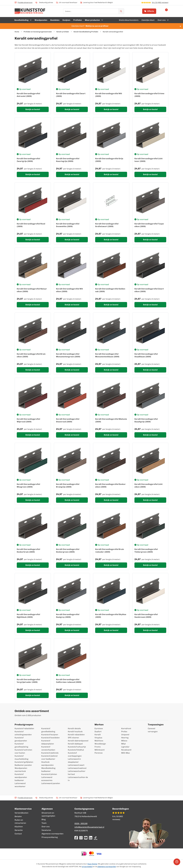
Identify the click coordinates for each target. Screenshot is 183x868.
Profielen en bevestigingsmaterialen (38, 32)
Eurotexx (99, 728)
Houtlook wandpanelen (47, 764)
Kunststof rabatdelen (24, 728)
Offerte (149, 11)
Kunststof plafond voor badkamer (49, 757)
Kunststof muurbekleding (21, 757)
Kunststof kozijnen (50, 735)
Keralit (98, 735)
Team (44, 823)
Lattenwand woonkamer (20, 785)
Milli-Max (125, 753)
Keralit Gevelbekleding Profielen (86, 32)
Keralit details (74, 728)
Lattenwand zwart (76, 765)
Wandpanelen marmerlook (21, 770)
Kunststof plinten (49, 774)
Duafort (98, 732)
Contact (18, 834)
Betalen (18, 816)
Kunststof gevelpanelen (21, 739)
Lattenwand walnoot (77, 768)
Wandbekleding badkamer (48, 770)
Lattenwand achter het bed (77, 773)
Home (17, 32)
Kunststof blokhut (76, 750)
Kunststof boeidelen (50, 738)
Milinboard (100, 750)
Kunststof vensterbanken (48, 748)
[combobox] (94, 11)
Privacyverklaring (50, 837)
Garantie (19, 830)
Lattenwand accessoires (47, 779)
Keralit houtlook (75, 732)
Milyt (124, 744)
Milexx (124, 741)
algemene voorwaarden (107, 867)
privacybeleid (87, 867)
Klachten (19, 827)
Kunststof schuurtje (77, 747)
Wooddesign (100, 744)
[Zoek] (121, 11)
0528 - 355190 (81, 824)
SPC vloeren (73, 738)
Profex (124, 732)
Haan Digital (92, 864)
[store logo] (30, 11)
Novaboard (126, 750)
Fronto (98, 747)
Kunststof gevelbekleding (48, 730)
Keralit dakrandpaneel (78, 741)
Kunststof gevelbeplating (21, 745)
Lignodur (125, 747)
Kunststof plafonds (50, 753)
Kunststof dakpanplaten (48, 742)
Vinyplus (98, 738)
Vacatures (46, 830)
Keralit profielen (63, 32)
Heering (125, 738)
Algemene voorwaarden (52, 834)
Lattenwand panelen (51, 783)
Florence (99, 753)
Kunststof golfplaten (24, 762)
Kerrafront (126, 728)
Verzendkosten (21, 813)
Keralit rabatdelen (76, 735)
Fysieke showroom (24, 2)
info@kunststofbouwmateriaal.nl (89, 827)
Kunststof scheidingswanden (23, 733)
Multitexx (99, 741)
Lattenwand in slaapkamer (74, 761)
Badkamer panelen (23, 765)
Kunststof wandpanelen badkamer (21, 777)
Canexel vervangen (151, 730)
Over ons (46, 827)
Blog (44, 819)
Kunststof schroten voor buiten (23, 751)
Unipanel (125, 735)
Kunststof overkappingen (75, 754)
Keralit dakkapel (75, 744)
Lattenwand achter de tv (78, 779)
